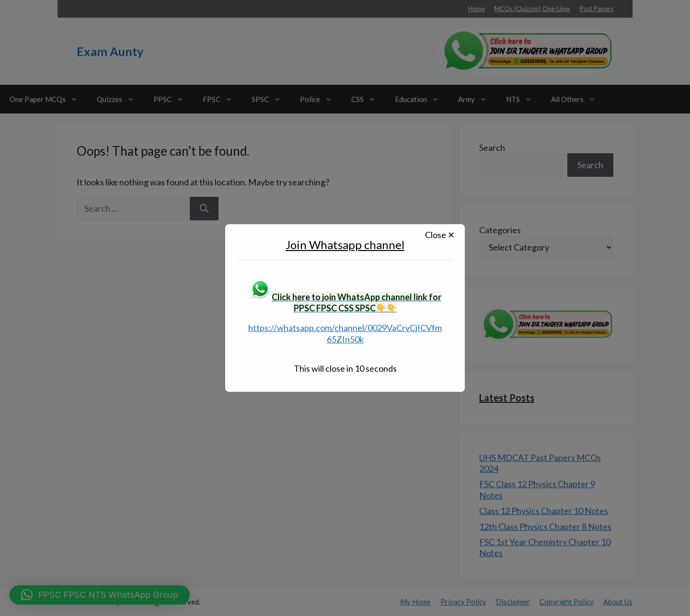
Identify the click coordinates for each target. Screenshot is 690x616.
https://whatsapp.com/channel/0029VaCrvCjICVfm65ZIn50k (345, 333)
